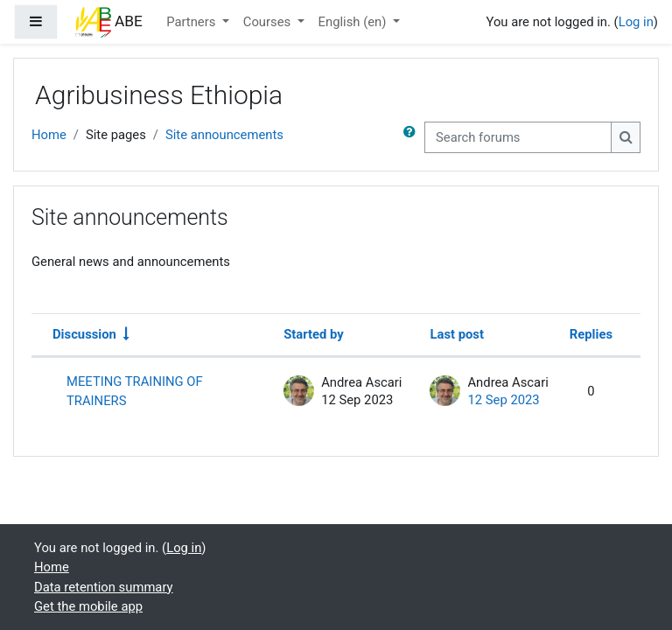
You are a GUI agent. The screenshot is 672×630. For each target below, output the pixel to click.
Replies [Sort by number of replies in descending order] (591, 334)
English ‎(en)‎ (354, 22)
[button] (413, 137)
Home (49, 135)
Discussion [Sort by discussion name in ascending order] (84, 334)
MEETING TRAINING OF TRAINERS (135, 391)
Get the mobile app (88, 606)
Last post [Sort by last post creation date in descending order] (457, 334)
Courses (269, 22)
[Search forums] (518, 137)
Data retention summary (104, 587)
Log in (636, 22)
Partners (192, 22)
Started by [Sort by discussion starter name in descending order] (314, 334)
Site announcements (224, 135)
